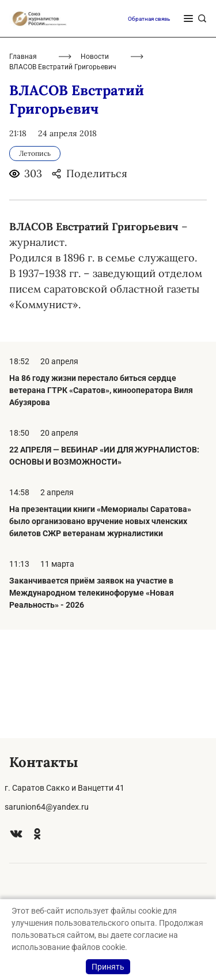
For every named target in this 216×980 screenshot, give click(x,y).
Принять (108, 967)
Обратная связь (149, 127)
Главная (23, 165)
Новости (95, 165)
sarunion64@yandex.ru (47, 807)
